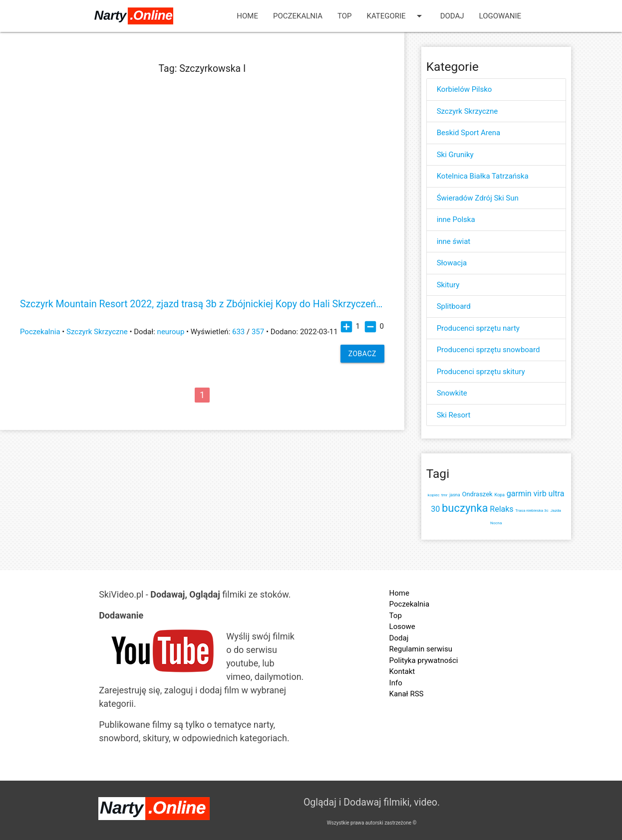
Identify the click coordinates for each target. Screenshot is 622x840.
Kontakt (402, 671)
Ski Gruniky (455, 155)
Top (345, 16)
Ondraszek (477, 494)
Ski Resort (454, 415)
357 (258, 332)
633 (238, 332)
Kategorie (396, 16)
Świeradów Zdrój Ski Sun (478, 198)
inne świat (454, 241)
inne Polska (456, 219)
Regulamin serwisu (421, 649)
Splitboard (454, 306)
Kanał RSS (407, 694)
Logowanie (500, 16)
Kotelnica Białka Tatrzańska (483, 176)
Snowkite (452, 393)
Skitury (448, 285)
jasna (455, 495)
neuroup (171, 332)
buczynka (465, 508)
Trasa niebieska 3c (532, 511)
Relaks (501, 509)
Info (396, 683)
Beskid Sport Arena (469, 133)
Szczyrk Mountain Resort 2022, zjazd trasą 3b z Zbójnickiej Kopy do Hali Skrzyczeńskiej (202, 304)
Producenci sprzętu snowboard (488, 350)
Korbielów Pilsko (465, 89)
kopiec (434, 495)
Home (247, 16)
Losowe (402, 627)
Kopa (499, 495)
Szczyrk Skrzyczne (97, 332)
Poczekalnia (298, 16)
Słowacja (452, 263)
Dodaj (452, 16)
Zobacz (362, 354)
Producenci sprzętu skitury (481, 372)
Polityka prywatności (424, 660)
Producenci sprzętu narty (478, 328)
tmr (444, 495)
